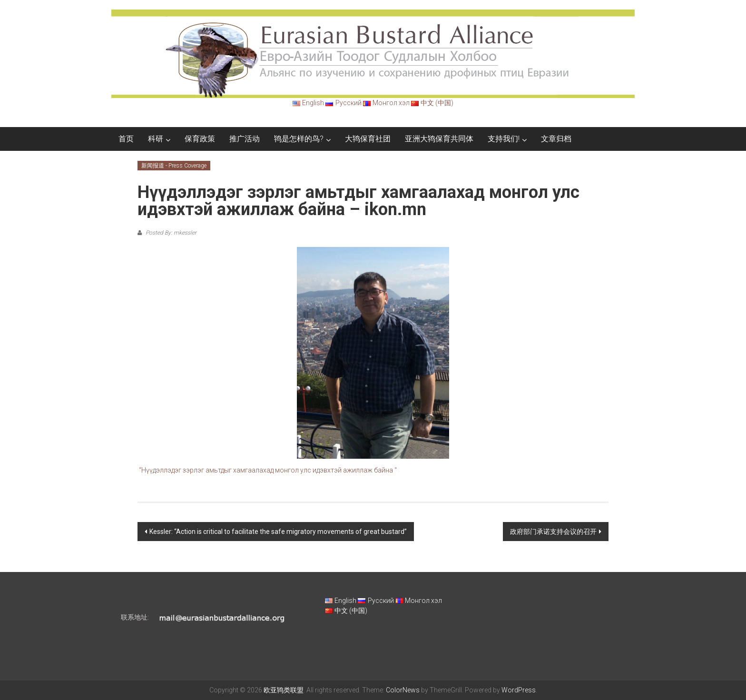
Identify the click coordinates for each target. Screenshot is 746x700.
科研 (156, 139)
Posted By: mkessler (170, 233)
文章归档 (556, 139)
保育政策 (200, 139)
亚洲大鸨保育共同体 (439, 139)
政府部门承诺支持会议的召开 (553, 532)
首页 (126, 139)
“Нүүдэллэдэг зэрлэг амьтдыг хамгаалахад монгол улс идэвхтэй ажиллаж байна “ (268, 470)
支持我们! (504, 139)
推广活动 (245, 139)
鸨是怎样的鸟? (299, 139)
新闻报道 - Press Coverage (174, 166)
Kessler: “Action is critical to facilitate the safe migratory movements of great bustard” (278, 532)
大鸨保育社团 (368, 139)
